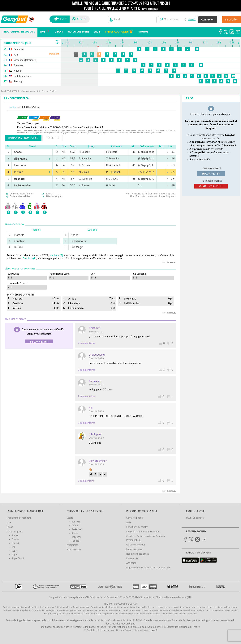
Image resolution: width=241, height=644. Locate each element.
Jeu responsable (134, 549)
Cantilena (20, 166)
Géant (10, 527)
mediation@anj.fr (111, 631)
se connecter (211, 174)
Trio (14, 547)
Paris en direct (74, 550)
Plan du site (132, 559)
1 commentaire (86, 481)
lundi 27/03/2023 (10, 91)
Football (76, 522)
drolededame (97, 355)
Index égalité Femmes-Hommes (143, 532)
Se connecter (39, 342)
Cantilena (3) (29, 259)
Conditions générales (137, 527)
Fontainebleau (28, 91)
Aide (129, 523)
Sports (70, 518)
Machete (19, 179)
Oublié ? (192, 20)
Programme (72, 545)
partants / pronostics (23, 138)
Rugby (75, 533)
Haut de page (168, 262)
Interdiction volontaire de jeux (120, 604)
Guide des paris (14, 532)
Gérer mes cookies (136, 545)
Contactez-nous (135, 518)
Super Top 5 (18, 559)
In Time (19, 172)
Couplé (15, 540)
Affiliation (131, 563)
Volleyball (76, 537)
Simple (15, 536)
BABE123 (95, 328)
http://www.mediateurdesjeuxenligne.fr (139, 631)
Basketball (77, 530)
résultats (52, 138)
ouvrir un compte (211, 186)
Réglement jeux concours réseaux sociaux (148, 568)
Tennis (75, 526)
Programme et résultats (19, 518)
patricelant (95, 381)
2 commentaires (87, 343)
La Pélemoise (22, 186)
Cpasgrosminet (98, 461)
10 (233, 76)
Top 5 (14, 555)
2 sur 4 (15, 543)
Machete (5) (56, 256)
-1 (172, 397)
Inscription (232, 20)
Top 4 (14, 551)
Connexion (208, 20)
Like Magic (20, 159)
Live (9, 523)
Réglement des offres (138, 554)
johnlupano (96, 434)
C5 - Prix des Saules (47, 91)
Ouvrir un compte (195, 518)
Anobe (18, 152)
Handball (76, 541)
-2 (172, 450)
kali (91, 408)
